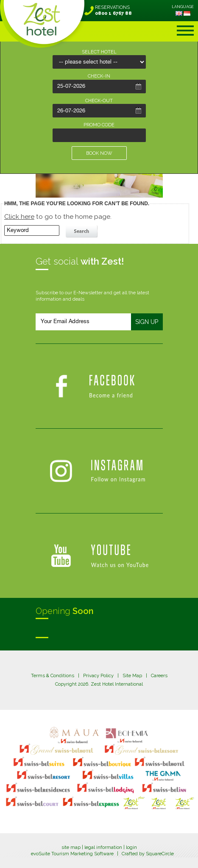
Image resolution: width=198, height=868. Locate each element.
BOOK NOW (99, 153)
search (83, 232)
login (131, 847)
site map (71, 847)
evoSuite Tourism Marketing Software (72, 854)
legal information (103, 847)
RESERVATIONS (113, 10)
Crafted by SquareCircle (148, 854)
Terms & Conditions (53, 676)
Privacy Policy (98, 676)
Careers (159, 676)
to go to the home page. (58, 217)
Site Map (132, 676)
